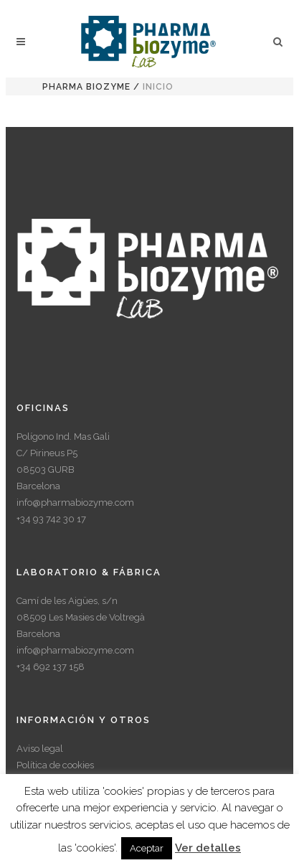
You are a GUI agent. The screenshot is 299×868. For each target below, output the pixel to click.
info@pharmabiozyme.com (75, 503)
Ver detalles (208, 848)
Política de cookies (55, 765)
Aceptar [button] (147, 848)
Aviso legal (40, 749)
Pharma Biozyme (86, 87)
